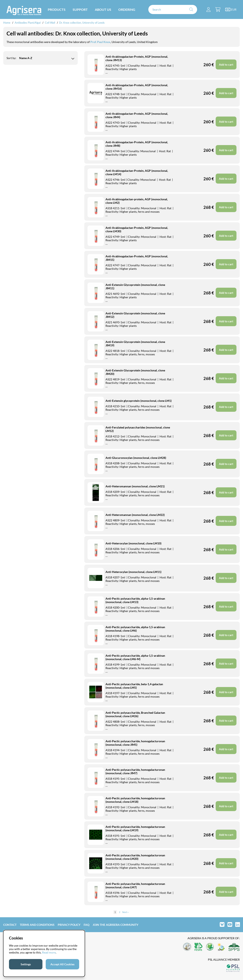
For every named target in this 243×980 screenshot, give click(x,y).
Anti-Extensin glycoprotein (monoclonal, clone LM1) (139, 401)
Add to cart (226, 692)
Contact (10, 925)
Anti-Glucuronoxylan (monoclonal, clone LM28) (136, 458)
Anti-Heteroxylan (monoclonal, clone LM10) (133, 543)
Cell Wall (50, 23)
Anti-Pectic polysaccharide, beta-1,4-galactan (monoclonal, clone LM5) (134, 686)
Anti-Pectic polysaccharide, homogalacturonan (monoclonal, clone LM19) (135, 828)
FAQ (87, 925)
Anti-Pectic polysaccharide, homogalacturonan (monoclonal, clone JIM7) (135, 771)
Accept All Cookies (62, 964)
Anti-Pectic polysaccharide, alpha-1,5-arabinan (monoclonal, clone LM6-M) (135, 657)
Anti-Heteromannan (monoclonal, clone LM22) (135, 515)
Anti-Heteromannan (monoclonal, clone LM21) (135, 486)
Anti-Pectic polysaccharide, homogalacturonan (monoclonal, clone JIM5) (135, 743)
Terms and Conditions (37, 925)
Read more (49, 952)
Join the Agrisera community (115, 925)
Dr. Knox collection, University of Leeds (82, 23)
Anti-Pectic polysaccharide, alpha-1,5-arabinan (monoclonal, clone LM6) (135, 629)
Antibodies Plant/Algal (28, 23)
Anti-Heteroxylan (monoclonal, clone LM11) (133, 572)
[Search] (173, 9)
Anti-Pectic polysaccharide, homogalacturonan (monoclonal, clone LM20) (135, 857)
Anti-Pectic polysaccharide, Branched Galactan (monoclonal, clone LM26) (135, 714)
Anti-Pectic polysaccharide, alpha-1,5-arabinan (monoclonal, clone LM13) (135, 600)
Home (7, 23)
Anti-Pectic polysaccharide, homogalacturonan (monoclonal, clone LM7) (135, 885)
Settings (26, 964)
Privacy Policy (69, 925)
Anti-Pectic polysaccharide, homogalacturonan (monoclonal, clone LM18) (135, 800)
